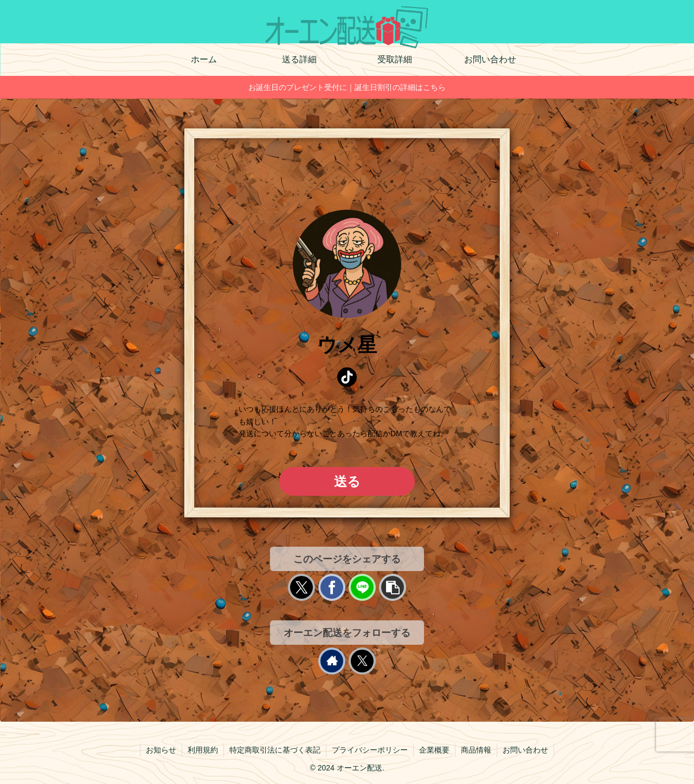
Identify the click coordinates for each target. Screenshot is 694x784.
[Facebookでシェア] (332, 587)
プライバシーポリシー (370, 750)
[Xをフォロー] (362, 661)
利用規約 (203, 750)
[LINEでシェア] (362, 587)
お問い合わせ (525, 750)
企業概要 (434, 750)
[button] (393, 587)
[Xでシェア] (301, 587)
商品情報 (476, 750)
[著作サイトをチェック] (332, 661)
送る (347, 481)
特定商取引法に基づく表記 (275, 750)
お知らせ (161, 750)
